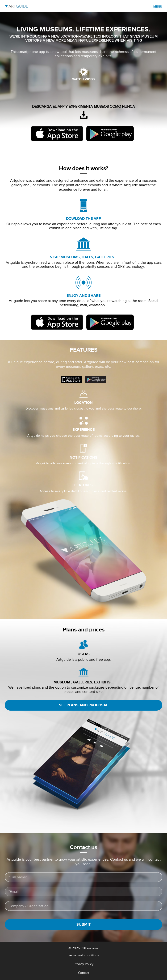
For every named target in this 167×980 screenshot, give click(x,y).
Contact (84, 973)
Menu (158, 6)
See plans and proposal (83, 705)
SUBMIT (83, 924)
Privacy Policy (83, 964)
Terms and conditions (83, 955)
